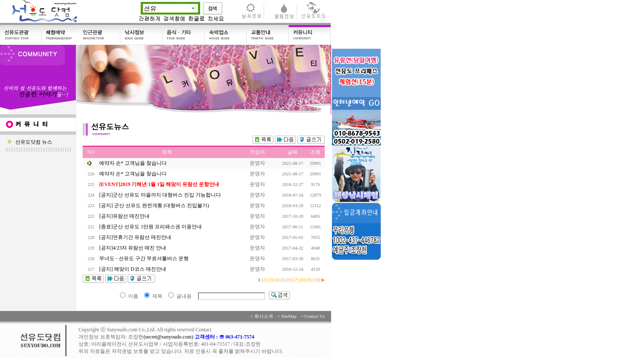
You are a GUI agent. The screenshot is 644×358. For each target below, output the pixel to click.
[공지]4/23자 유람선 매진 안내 (133, 248)
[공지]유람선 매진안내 (125, 216)
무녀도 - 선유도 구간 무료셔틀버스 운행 (145, 258)
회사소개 (264, 316)
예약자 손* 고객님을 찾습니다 (133, 163)
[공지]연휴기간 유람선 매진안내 (136, 237)
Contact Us (315, 316)
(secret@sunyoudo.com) (169, 337)
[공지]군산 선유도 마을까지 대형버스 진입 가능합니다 (161, 195)
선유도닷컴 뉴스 (30, 142)
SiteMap (289, 316)
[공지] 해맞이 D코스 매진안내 (133, 269)
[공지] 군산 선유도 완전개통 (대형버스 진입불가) (155, 205)
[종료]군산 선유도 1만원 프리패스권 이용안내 (151, 227)
